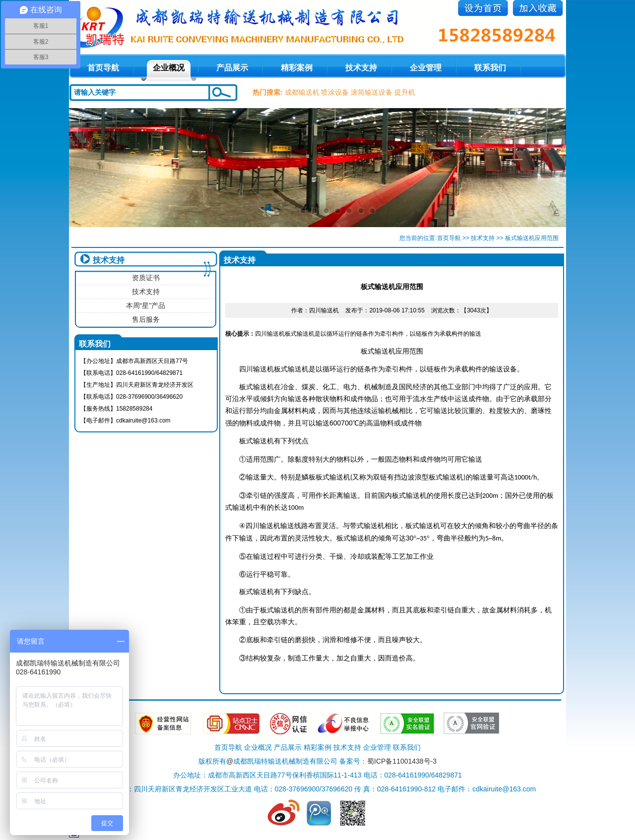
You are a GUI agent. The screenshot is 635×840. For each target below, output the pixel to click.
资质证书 (146, 278)
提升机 (405, 92)
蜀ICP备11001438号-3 (402, 761)
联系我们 (490, 68)
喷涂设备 (335, 92)
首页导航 (449, 238)
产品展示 (232, 68)
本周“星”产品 (146, 305)
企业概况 (169, 68)
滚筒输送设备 (372, 92)
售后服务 (146, 319)
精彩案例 (297, 68)
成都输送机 (302, 92)
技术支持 (361, 68)
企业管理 (426, 68)
